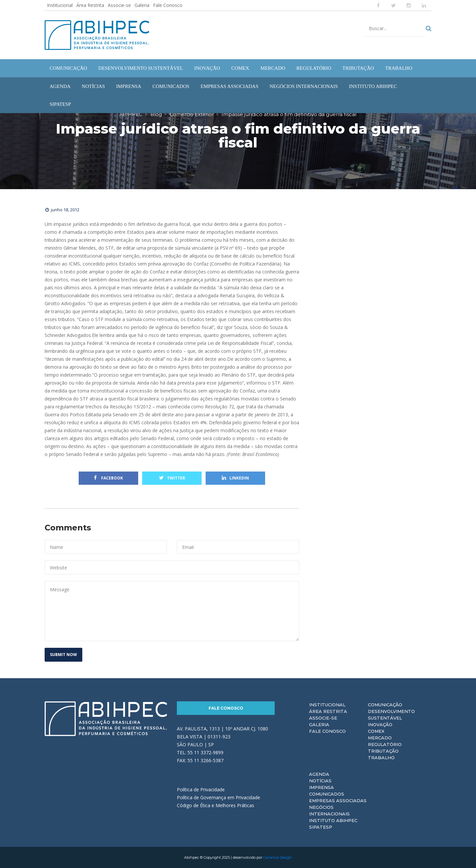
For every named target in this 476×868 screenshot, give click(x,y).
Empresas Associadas (338, 801)
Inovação (380, 724)
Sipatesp (321, 827)
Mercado (380, 738)
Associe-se (119, 5)
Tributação (383, 751)
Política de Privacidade (201, 789)
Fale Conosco (168, 5)
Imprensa (321, 787)
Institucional (60, 5)
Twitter (172, 478)
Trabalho (381, 758)
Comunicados (327, 794)
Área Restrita (90, 5)
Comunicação (385, 705)
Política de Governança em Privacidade (218, 797)
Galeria (142, 5)
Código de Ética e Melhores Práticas (216, 805)
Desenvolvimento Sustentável (391, 715)
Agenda (319, 774)
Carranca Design (278, 857)
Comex (376, 731)
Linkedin (235, 478)
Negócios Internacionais (329, 810)
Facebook (108, 478)
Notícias (320, 781)
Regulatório (385, 744)
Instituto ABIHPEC (333, 820)
